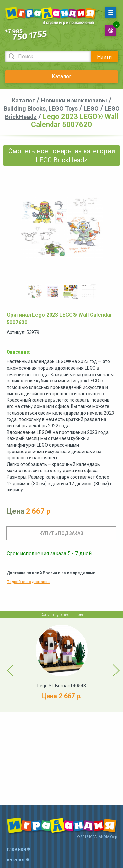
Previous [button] (7, 665)
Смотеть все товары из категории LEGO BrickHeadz (62, 156)
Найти (104, 57)
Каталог (61, 76)
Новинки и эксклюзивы (74, 100)
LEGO (91, 109)
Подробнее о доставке (28, 582)
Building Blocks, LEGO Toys (41, 109)
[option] (35, 292)
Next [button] (111, 665)
